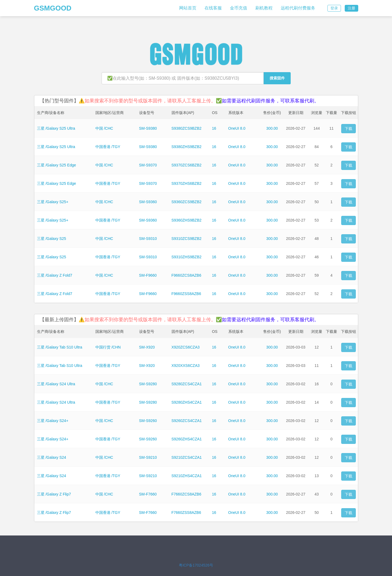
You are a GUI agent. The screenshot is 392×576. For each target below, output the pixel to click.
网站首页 (188, 8)
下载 (349, 129)
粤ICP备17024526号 (196, 565)
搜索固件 (277, 78)
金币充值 (239, 8)
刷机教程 (264, 8)
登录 (334, 8)
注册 (351, 8)
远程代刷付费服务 (298, 8)
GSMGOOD (53, 8)
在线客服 (213, 8)
